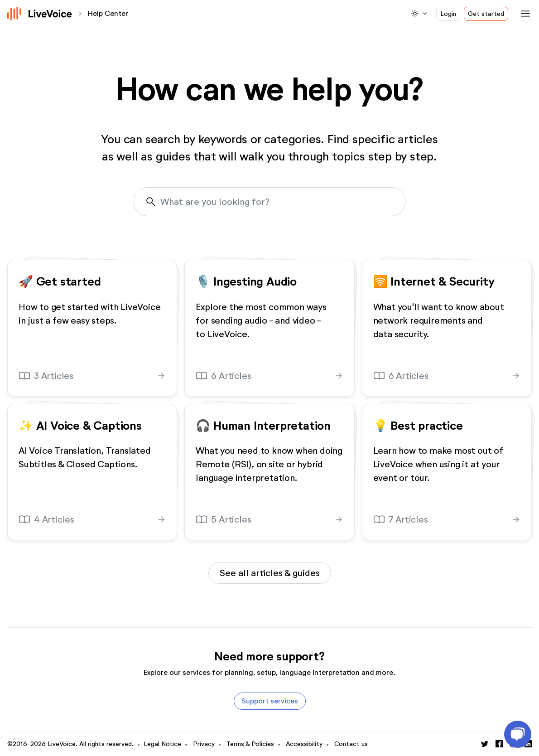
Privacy (204, 744)
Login (448, 14)
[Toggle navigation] (524, 14)
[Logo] (40, 14)
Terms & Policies (250, 744)
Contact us (351, 744)
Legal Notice (162, 744)
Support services (270, 701)
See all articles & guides (270, 573)
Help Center (108, 13)
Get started (486, 14)
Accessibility (304, 744)
